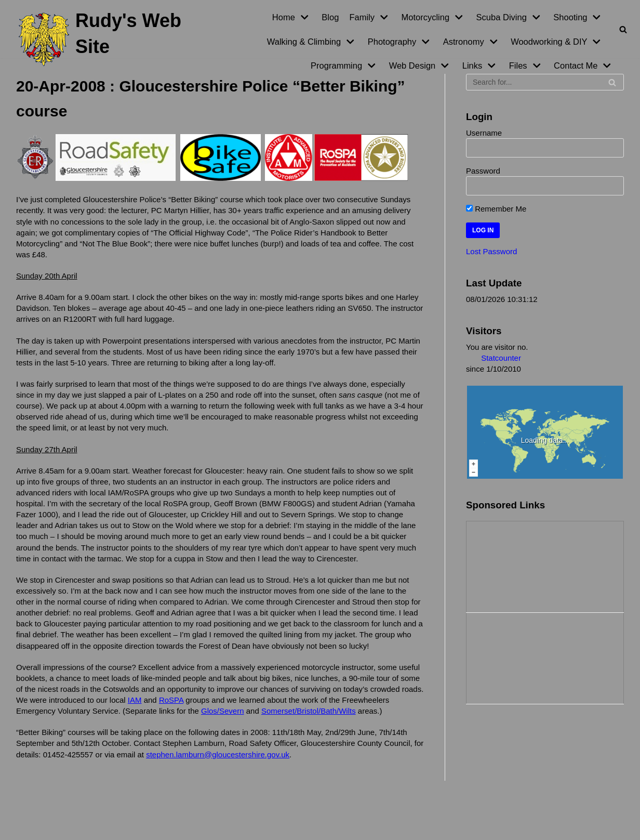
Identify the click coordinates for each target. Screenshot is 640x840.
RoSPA (171, 697)
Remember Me (496, 209)
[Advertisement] (518, 565)
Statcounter (501, 357)
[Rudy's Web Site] (107, 40)
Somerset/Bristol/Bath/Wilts (309, 708)
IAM (135, 697)
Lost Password (491, 251)
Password (483, 171)
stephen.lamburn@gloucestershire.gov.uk (218, 751)
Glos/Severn (223, 708)
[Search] (623, 29)
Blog (330, 17)
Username (484, 133)
